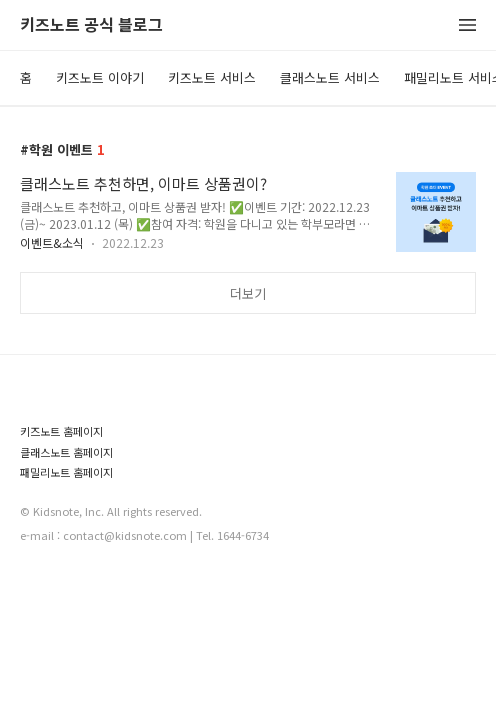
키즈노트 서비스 (212, 77)
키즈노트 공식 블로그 (91, 25)
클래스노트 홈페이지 (66, 452)
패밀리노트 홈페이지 (66, 472)
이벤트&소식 (52, 242)
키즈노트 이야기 (100, 77)
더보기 (248, 293)
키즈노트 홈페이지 (61, 431)
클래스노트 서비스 (330, 77)
